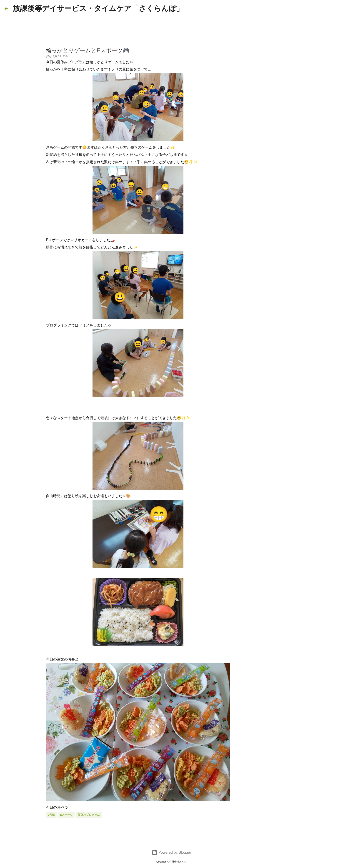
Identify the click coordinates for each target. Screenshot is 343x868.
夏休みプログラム (89, 815)
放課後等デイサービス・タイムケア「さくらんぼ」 (98, 8)
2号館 (51, 815)
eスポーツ (66, 815)
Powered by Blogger (171, 852)
